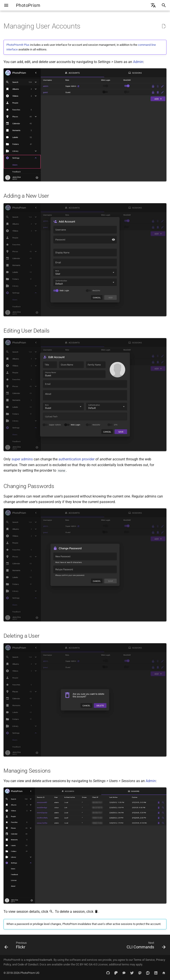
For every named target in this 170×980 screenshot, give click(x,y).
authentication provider (76, 459)
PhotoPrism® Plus (18, 45)
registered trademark (39, 960)
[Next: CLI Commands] (145, 946)
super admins (22, 459)
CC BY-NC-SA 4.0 (86, 964)
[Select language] (153, 5)
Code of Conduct (28, 964)
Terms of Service (144, 960)
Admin (138, 62)
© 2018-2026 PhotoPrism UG (21, 973)
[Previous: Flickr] (16, 946)
